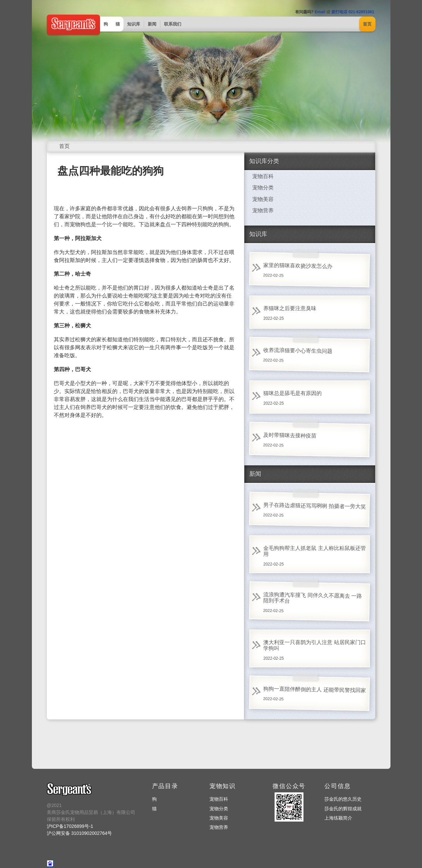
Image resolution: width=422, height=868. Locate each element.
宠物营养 (263, 210)
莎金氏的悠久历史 (343, 799)
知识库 (134, 24)
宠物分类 (263, 188)
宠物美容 (263, 199)
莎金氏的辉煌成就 (343, 809)
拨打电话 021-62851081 (353, 12)
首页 (367, 24)
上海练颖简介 (338, 818)
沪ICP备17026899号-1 (70, 826)
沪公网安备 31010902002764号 (80, 833)
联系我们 (173, 24)
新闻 (152, 24)
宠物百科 (263, 176)
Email (320, 12)
